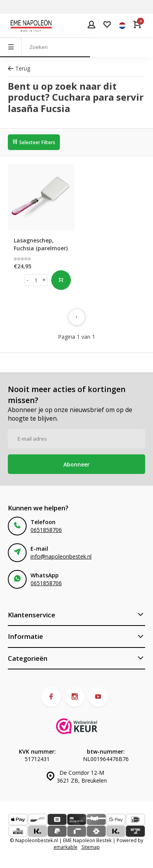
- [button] (28, 280)
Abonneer (76, 464)
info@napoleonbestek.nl (61, 556)
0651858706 (46, 530)
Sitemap (91, 847)
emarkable (66, 847)
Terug (19, 68)
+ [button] (44, 280)
